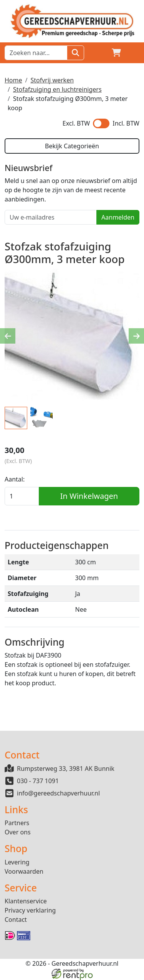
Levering (17, 862)
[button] (135, 53)
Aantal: (15, 479)
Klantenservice (26, 901)
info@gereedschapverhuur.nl (58, 793)
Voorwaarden (24, 871)
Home (13, 80)
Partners (17, 823)
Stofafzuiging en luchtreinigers (57, 89)
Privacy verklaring (30, 910)
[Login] (98, 53)
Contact (16, 920)
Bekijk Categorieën (72, 146)
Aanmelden (118, 217)
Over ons (18, 832)
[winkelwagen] (116, 53)
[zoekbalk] (36, 53)
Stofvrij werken (52, 80)
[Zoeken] (75, 53)
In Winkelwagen (89, 496)
